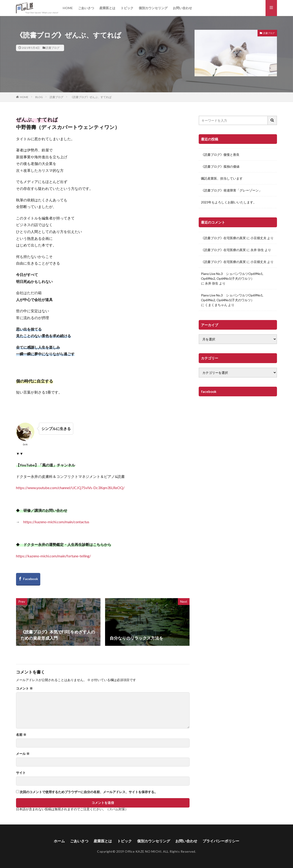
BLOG (39, 97)
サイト (21, 773)
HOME (68, 8)
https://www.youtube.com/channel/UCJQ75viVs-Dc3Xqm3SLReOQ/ (70, 488)
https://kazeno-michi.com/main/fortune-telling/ (53, 556)
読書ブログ (53, 48)
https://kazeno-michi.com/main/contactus (56, 522)
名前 (21, 735)
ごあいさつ (86, 8)
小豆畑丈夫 (258, 238)
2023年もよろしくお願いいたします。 (229, 202)
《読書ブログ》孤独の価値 (220, 166)
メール (23, 754)
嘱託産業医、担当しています (222, 178)
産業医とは (107, 8)
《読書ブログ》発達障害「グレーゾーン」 (231, 190)
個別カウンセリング (153, 8)
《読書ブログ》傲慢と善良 (220, 155)
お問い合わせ (182, 8)
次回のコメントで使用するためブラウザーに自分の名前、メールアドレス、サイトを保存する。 (89, 792)
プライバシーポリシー (221, 841)
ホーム (59, 841)
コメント (24, 688)
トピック (127, 8)
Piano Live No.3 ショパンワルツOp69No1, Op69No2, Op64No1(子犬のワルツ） (232, 276)
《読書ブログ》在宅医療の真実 (223, 238)
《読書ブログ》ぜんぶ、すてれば (91, 97)
